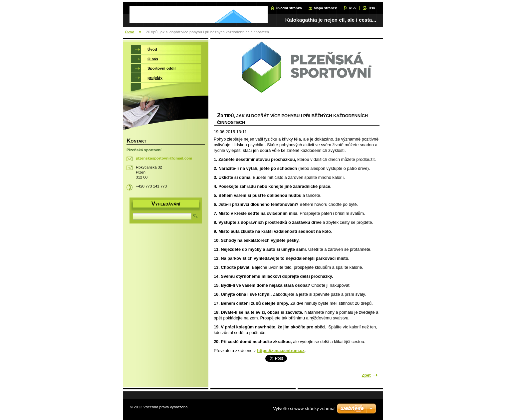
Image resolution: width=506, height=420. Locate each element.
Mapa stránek (325, 8)
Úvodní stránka (289, 8)
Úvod (130, 32)
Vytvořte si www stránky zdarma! (304, 409)
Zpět (366, 375)
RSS (352, 8)
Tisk (372, 8)
